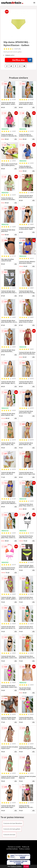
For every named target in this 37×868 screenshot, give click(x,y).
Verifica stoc (22, 60)
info (16, 107)
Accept (26, 866)
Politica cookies (24, 849)
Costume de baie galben (12, 829)
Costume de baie (9, 835)
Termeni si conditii (14, 847)
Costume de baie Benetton (13, 823)
